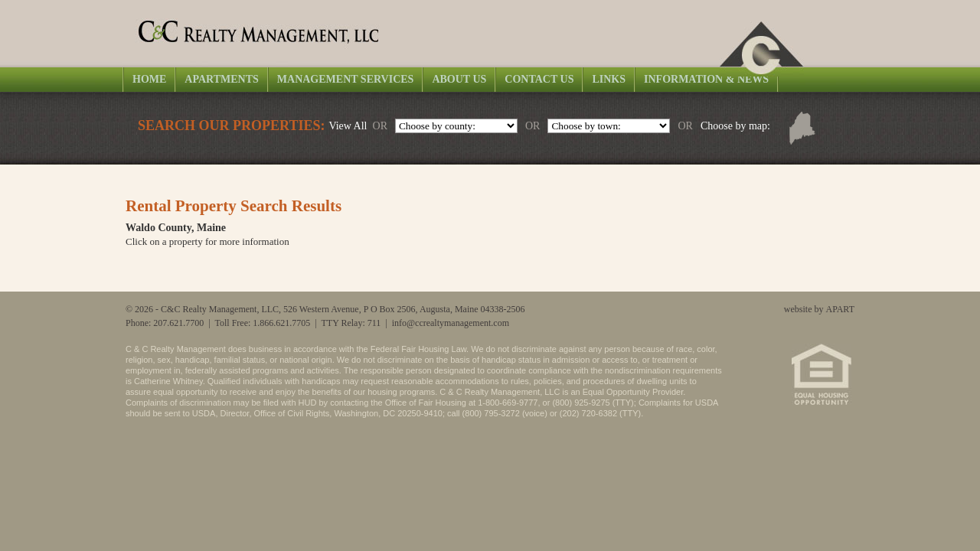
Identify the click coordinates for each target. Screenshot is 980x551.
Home (149, 79)
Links (609, 79)
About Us (459, 79)
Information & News (706, 79)
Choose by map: (735, 126)
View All (348, 126)
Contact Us (539, 79)
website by (819, 309)
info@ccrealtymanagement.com (451, 323)
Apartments (221, 79)
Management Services (346, 79)
